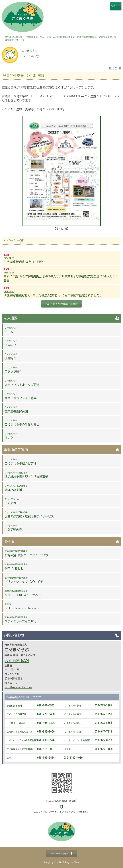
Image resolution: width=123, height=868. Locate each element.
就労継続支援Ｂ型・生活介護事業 (26, 475)
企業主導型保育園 (16, 409)
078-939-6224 (17, 660)
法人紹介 (11, 343)
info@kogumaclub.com (18, 687)
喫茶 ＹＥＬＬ (16, 567)
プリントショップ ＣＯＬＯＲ (24, 580)
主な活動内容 (13, 528)
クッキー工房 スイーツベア (23, 593)
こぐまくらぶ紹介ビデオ (20, 462)
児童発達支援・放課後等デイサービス (29, 515)
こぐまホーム (13, 501)
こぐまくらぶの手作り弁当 (22, 423)
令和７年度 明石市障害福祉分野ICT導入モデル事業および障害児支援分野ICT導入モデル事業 (61, 277)
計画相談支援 (16, 488)
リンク (11, 436)
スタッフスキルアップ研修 (22, 383)
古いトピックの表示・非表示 (62, 304)
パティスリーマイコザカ (20, 620)
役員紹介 (11, 356)
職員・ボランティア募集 (20, 396)
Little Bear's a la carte (22, 606)
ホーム (11, 330)
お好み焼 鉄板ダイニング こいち (26, 553)
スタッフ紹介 (13, 370)
